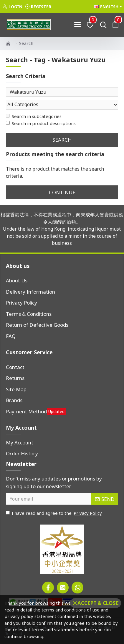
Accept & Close (98, 603)
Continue (62, 192)
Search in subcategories (34, 116)
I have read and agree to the (54, 513)
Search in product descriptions (41, 123)
